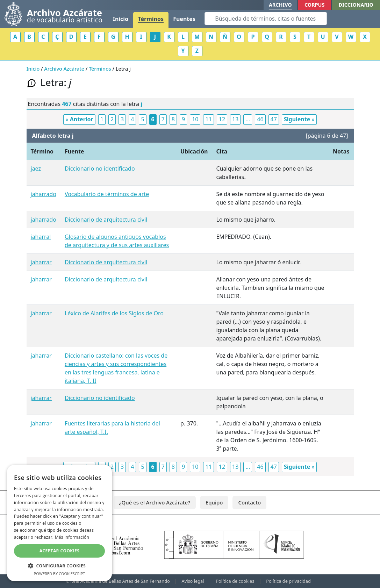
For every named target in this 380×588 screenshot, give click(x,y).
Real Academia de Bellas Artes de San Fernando (120, 581)
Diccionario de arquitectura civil (106, 220)
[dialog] (59, 523)
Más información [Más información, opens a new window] (72, 537)
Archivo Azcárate (64, 69)
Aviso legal (193, 581)
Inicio (121, 19)
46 (260, 119)
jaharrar (41, 262)
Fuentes (184, 19)
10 (195, 119)
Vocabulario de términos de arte (107, 194)
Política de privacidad (288, 581)
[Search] (266, 19)
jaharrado (44, 194)
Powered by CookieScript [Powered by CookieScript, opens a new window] (60, 573)
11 (208, 119)
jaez (36, 168)
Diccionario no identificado (100, 168)
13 (235, 119)
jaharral (41, 237)
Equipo (214, 502)
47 (274, 119)
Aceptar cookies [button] (59, 551)
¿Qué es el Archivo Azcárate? (155, 502)
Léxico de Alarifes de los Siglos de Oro (114, 313)
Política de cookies (235, 581)
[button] (59, 566)
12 (222, 119)
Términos (151, 19)
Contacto (249, 502)
